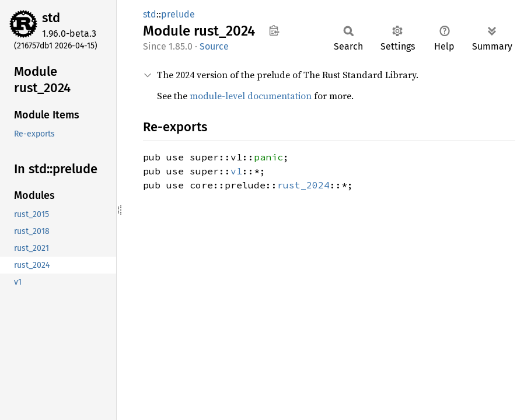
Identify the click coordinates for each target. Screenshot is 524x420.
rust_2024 (303, 185)
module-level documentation (251, 96)
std (51, 18)
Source (214, 46)
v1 (236, 171)
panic (268, 157)
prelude (178, 14)
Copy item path (274, 30)
